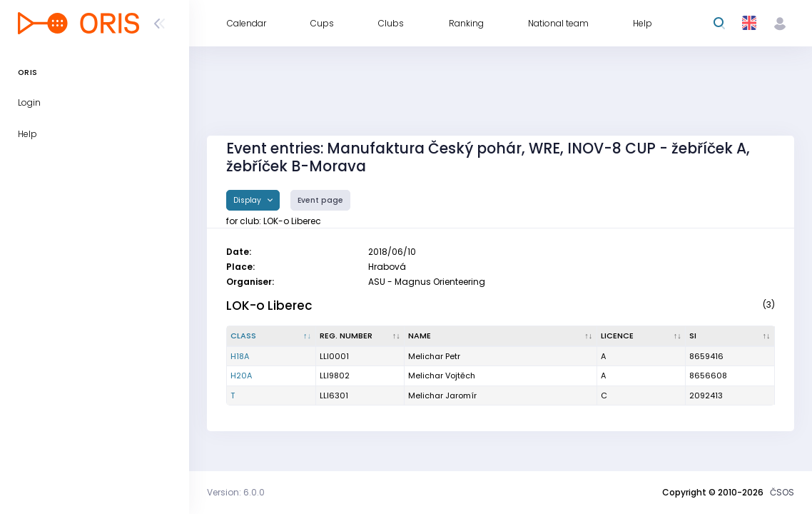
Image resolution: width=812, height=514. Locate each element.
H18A (240, 356)
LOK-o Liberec (269, 306)
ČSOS (782, 492)
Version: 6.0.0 (236, 492)
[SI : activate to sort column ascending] (730, 336)
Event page (320, 200)
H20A (241, 376)
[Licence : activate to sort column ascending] (642, 336)
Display (248, 200)
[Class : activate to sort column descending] (271, 336)
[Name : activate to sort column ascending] (501, 336)
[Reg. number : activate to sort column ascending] (361, 336)
